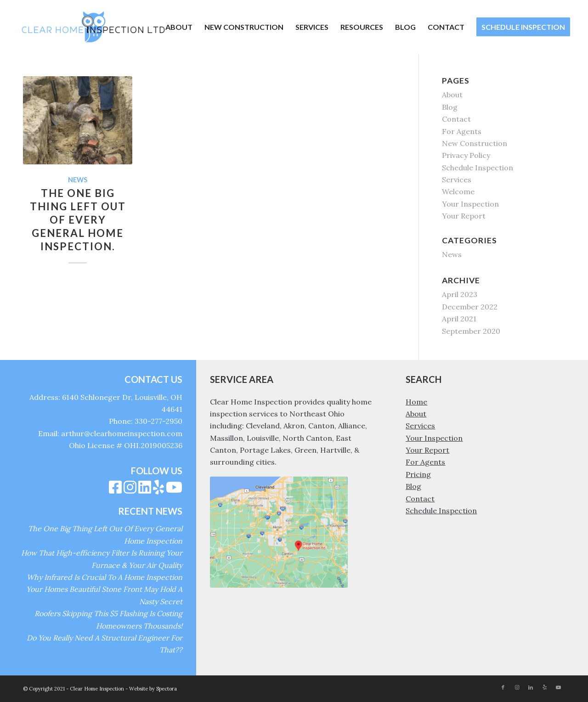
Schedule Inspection (478, 168)
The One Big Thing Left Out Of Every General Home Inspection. (78, 220)
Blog (450, 107)
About (452, 95)
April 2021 (459, 319)
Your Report (464, 216)
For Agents (462, 131)
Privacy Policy (466, 155)
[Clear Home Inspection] (93, 27)
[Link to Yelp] (544, 687)
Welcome (458, 191)
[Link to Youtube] (558, 687)
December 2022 (470, 307)
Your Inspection (470, 204)
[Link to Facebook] (503, 687)
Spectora (167, 689)
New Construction (475, 143)
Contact (456, 119)
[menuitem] (179, 27)
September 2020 (471, 331)
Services (457, 180)
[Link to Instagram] (517, 687)
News (78, 180)
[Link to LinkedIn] (531, 687)
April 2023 (460, 294)
